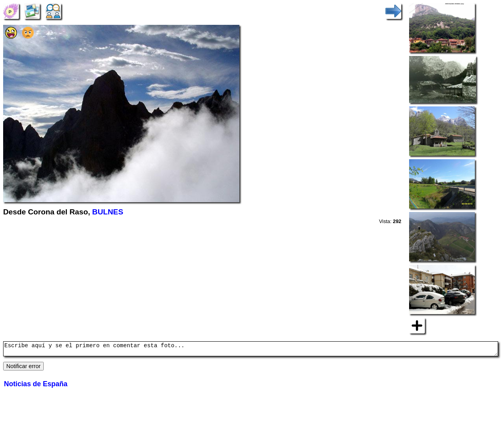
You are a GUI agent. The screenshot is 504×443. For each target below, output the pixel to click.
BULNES (108, 212)
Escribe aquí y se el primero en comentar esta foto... (251, 350)
